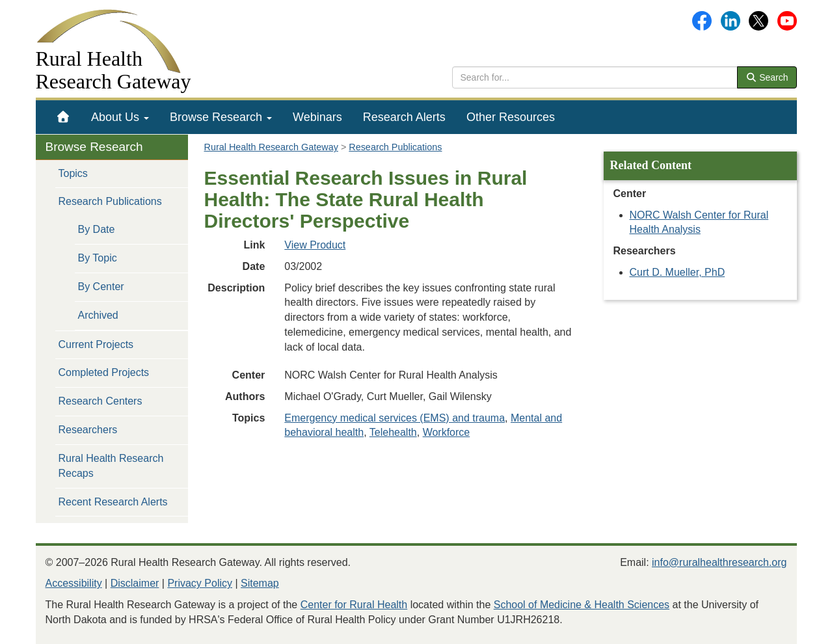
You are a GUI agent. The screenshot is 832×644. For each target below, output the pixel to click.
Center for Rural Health (354, 605)
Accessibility (74, 583)
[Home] (63, 117)
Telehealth (393, 432)
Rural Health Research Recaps (111, 466)
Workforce (447, 432)
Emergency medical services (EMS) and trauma (395, 418)
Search (767, 77)
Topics (73, 173)
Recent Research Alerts (113, 502)
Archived (98, 315)
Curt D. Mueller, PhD (678, 272)
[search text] (595, 77)
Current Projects (96, 344)
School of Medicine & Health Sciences (582, 605)
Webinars (317, 117)
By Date (97, 229)
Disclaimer (135, 583)
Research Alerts (404, 117)
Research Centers (101, 401)
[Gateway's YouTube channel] (787, 20)
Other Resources (511, 117)
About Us (120, 117)
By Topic (98, 258)
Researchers (88, 430)
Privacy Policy (200, 583)
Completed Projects (104, 372)
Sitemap (260, 583)
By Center (101, 287)
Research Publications (110, 201)
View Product (315, 245)
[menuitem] (63, 117)
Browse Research (221, 117)
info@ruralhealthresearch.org (719, 562)
